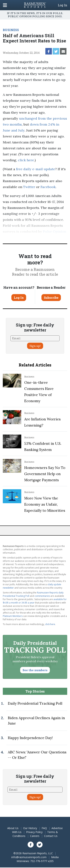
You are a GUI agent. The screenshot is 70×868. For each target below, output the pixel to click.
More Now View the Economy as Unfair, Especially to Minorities (45, 504)
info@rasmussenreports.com (29, 857)
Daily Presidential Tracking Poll (35, 703)
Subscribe (51, 298)
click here (26, 160)
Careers (35, 836)
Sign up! (35, 346)
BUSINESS (11, 30)
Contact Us (51, 836)
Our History (30, 828)
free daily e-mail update (36, 169)
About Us (13, 828)
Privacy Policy (34, 832)
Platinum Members (13, 616)
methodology (45, 237)
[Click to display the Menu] (5, 5)
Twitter (29, 187)
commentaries (42, 596)
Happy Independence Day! (30, 738)
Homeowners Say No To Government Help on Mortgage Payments (45, 474)
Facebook (48, 187)
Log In (63, 5)
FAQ (44, 828)
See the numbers (35, 670)
